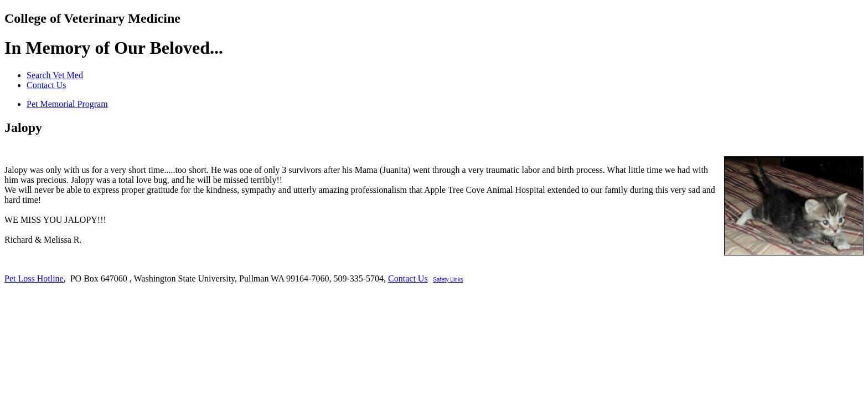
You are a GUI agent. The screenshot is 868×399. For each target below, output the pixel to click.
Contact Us (46, 85)
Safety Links (448, 280)
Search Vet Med (55, 75)
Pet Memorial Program (67, 104)
